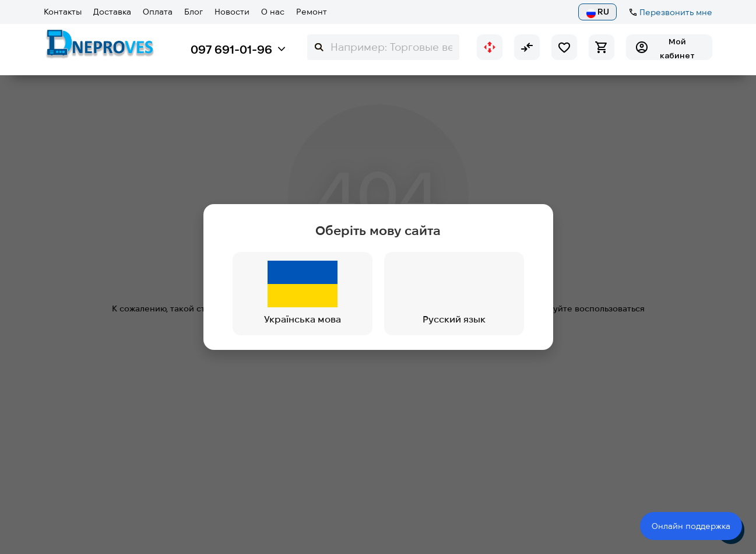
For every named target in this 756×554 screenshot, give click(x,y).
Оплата (158, 12)
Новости (232, 12)
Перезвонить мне (676, 12)
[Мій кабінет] (669, 47)
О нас (273, 12)
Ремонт (312, 12)
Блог (194, 12)
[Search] (383, 47)
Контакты (63, 12)
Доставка (112, 12)
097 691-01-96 (231, 50)
